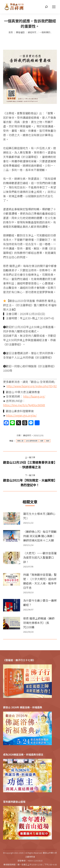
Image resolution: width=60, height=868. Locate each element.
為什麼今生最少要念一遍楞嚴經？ (40, 603)
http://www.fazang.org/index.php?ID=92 (32, 386)
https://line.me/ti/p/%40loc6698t (24, 405)
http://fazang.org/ (34, 396)
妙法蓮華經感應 (32, 441)
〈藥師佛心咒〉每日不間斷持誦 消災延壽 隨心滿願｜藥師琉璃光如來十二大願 (40, 536)
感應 (42, 441)
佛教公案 (20, 441)
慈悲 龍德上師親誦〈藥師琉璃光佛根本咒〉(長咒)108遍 (39, 623)
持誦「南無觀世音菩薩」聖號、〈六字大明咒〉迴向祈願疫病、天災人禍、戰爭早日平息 (40, 581)
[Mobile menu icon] (54, 7)
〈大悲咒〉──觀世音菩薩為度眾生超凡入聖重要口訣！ (40, 557)
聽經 (48, 441)
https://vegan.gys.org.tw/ (21, 415)
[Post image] (12, 518)
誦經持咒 (27, 435)
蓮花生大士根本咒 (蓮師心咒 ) (39, 516)
